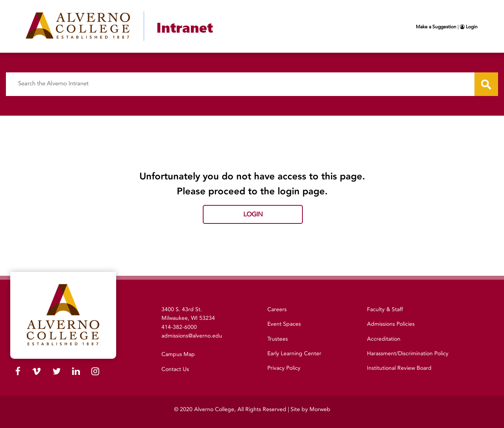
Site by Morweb (310, 409)
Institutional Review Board (399, 368)
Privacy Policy (284, 368)
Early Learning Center (294, 353)
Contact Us (175, 369)
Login (469, 27)
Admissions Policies (391, 324)
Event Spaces (284, 324)
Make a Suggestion (436, 27)
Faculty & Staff (385, 309)
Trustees (278, 339)
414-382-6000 (179, 327)
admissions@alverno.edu (192, 336)
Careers (277, 309)
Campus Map (178, 354)
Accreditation (384, 339)
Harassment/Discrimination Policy (408, 353)
